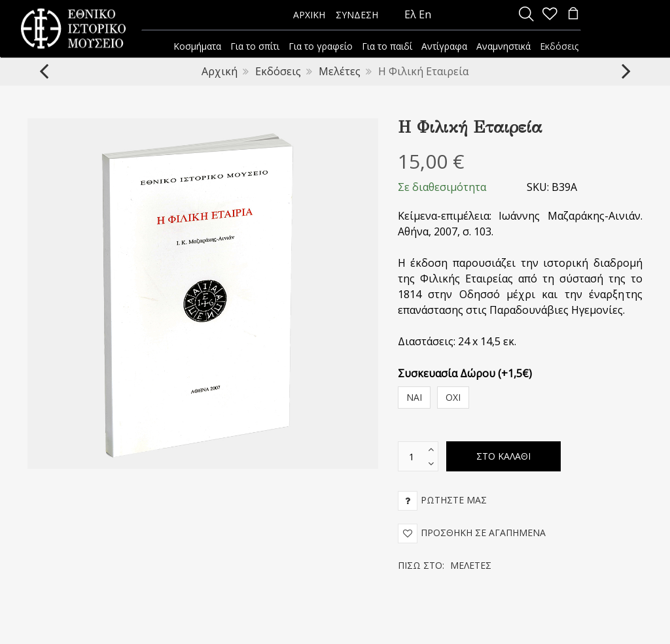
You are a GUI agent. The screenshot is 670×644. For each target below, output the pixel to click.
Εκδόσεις (278, 71)
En (425, 14)
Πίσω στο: (445, 565)
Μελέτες (340, 71)
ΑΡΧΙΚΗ (309, 15)
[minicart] (573, 15)
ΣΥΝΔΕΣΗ (357, 15)
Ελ (410, 14)
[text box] (412, 456)
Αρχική (220, 71)
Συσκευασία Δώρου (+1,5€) (465, 373)
